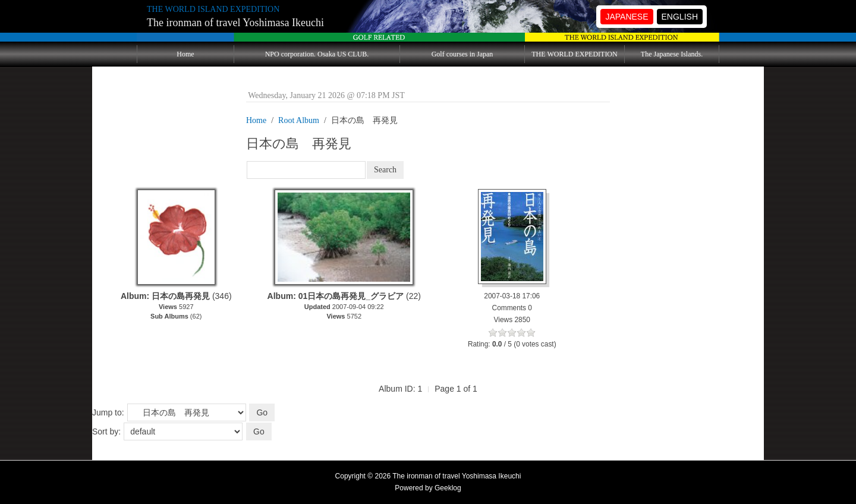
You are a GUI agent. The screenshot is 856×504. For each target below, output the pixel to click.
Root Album (299, 120)
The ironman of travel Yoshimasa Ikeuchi (235, 23)
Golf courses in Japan (462, 54)
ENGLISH (680, 17)
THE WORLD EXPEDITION (574, 54)
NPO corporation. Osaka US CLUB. (317, 54)
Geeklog (448, 488)
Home (185, 54)
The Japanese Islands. (672, 54)
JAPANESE (627, 17)
